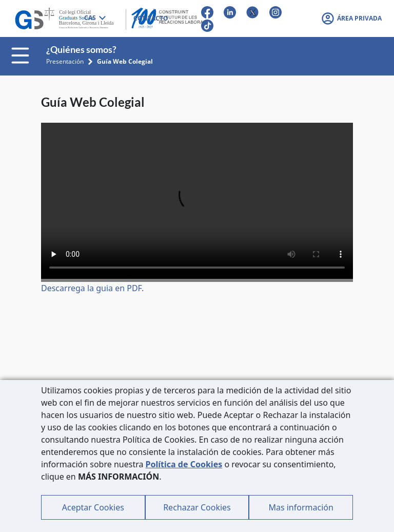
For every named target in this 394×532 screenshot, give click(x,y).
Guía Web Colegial (125, 61)
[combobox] (94, 18)
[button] (351, 18)
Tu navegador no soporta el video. (197, 201)
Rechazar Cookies (197, 507)
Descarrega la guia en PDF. (92, 288)
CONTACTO (151, 18)
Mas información (301, 507)
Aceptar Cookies (93, 507)
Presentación (65, 61)
